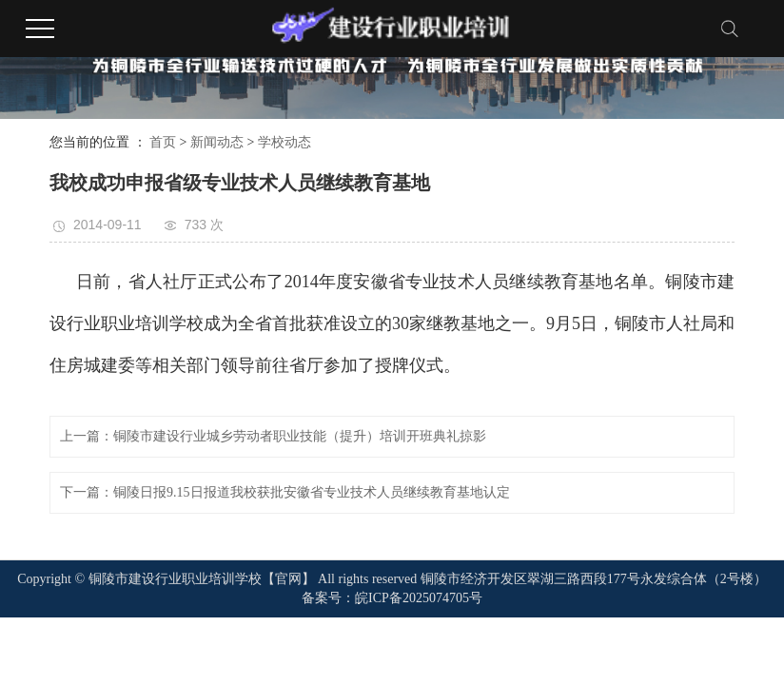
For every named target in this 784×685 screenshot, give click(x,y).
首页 (163, 142)
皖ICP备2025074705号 (419, 598)
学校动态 (284, 142)
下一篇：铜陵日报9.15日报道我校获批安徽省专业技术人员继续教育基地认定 (285, 492)
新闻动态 (217, 142)
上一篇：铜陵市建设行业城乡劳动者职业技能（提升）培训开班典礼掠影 (273, 436)
